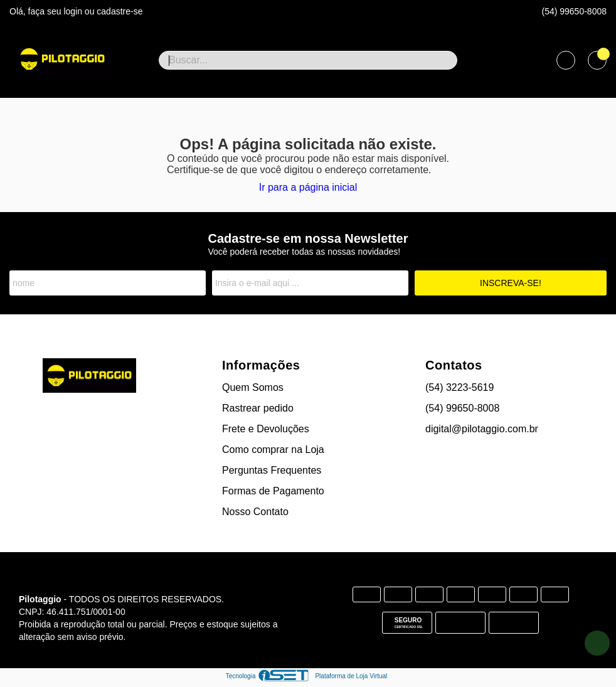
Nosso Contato (255, 512)
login (74, 11)
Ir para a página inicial (308, 187)
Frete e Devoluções (266, 429)
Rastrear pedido (258, 408)
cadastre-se (119, 11)
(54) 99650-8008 (574, 11)
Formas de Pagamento (273, 491)
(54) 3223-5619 (459, 387)
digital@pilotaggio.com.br (482, 429)
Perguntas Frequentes (272, 470)
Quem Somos (253, 387)
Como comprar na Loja (273, 450)
